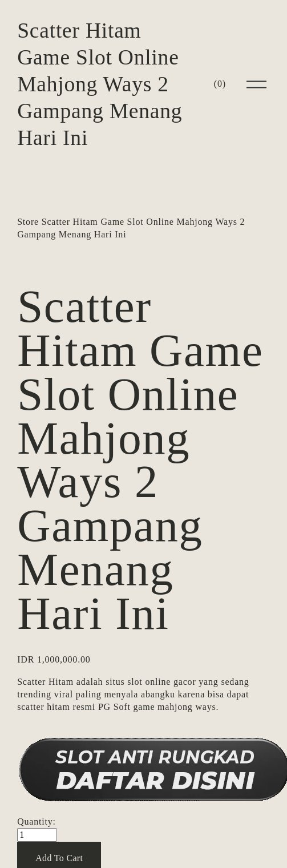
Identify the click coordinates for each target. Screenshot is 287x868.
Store (28, 222)
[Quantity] (37, 835)
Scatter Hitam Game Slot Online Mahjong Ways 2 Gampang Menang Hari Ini (100, 84)
